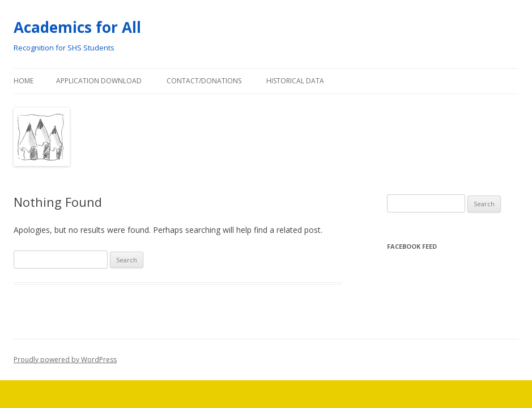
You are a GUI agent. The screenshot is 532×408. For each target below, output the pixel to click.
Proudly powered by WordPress (65, 360)
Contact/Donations (204, 81)
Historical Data (295, 81)
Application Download (99, 81)
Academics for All (77, 27)
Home (24, 81)
